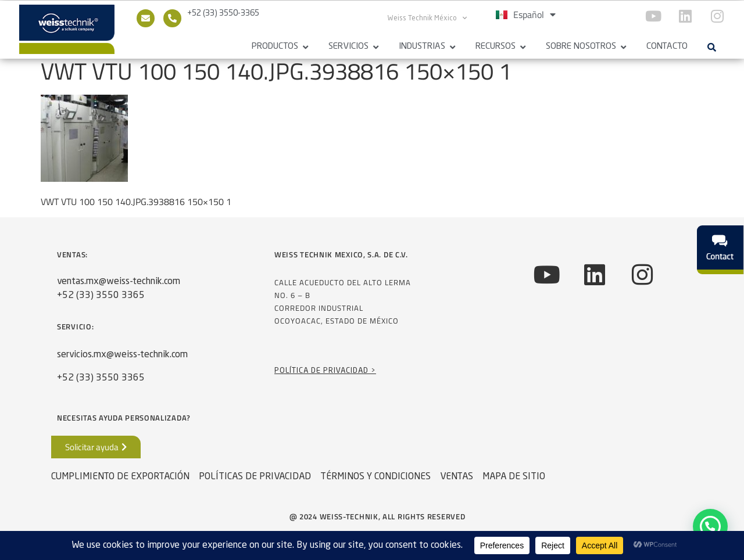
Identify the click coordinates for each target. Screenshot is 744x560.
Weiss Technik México (427, 18)
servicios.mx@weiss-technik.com (122, 360)
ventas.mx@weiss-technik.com (119, 286)
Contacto (667, 47)
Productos (275, 47)
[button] (711, 47)
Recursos (496, 47)
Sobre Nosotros (581, 47)
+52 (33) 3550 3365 (101, 300)
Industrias (422, 47)
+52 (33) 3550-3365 (223, 13)
